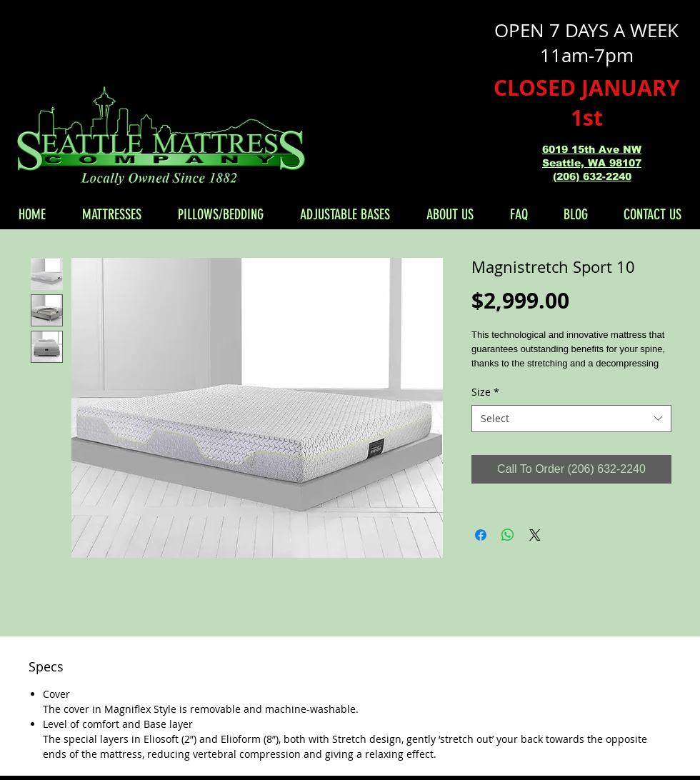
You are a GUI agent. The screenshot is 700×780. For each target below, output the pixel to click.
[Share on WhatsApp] (508, 535)
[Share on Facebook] (481, 535)
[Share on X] (535, 535)
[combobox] (571, 419)
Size (485, 392)
